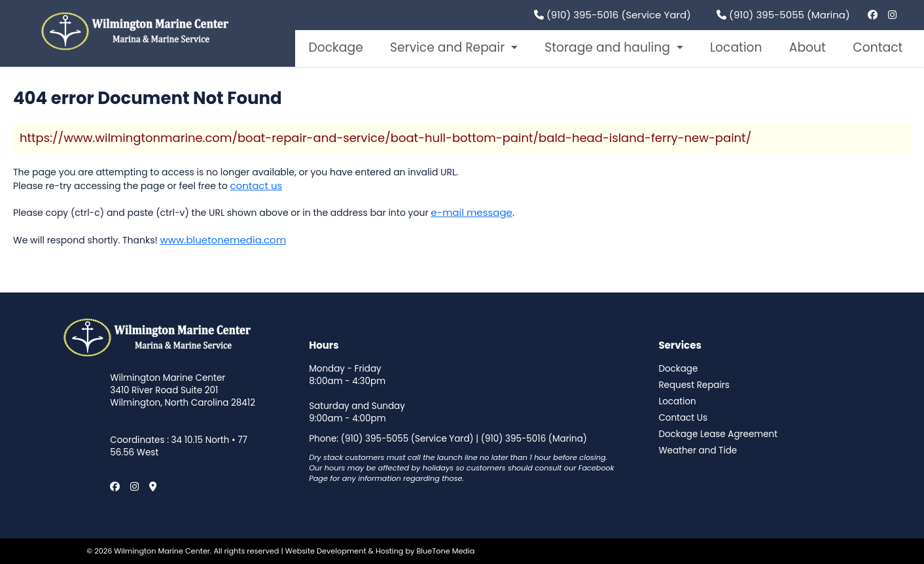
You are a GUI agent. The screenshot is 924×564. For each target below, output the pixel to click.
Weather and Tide (698, 451)
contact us (256, 185)
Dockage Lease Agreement (718, 434)
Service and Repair (449, 47)
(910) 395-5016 (513, 439)
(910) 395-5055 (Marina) (783, 15)
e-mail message (471, 212)
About (808, 47)
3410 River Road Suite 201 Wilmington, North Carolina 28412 (183, 397)
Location (736, 47)
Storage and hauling (609, 47)
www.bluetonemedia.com (223, 240)
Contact (878, 47)
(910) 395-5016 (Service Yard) (613, 15)
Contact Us (683, 418)
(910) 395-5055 (375, 439)
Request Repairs (694, 385)
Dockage (335, 47)
